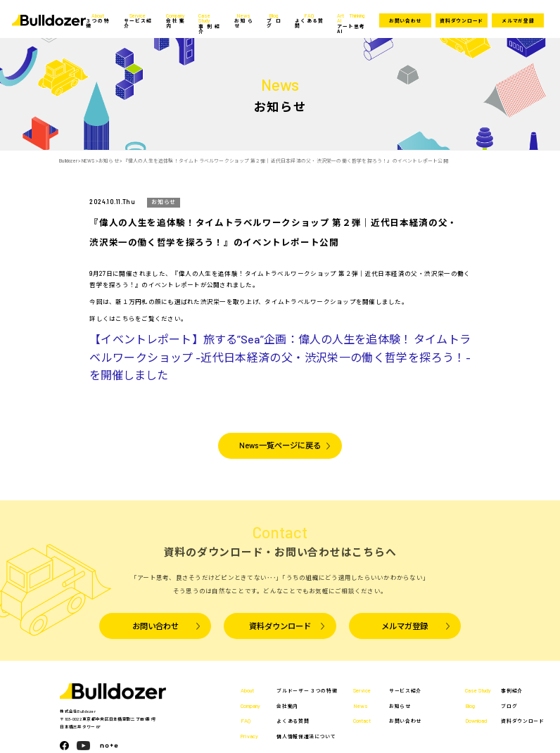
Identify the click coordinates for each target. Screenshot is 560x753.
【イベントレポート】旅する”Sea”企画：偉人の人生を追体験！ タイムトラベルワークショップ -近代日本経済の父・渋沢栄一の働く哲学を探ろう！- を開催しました (280, 357)
